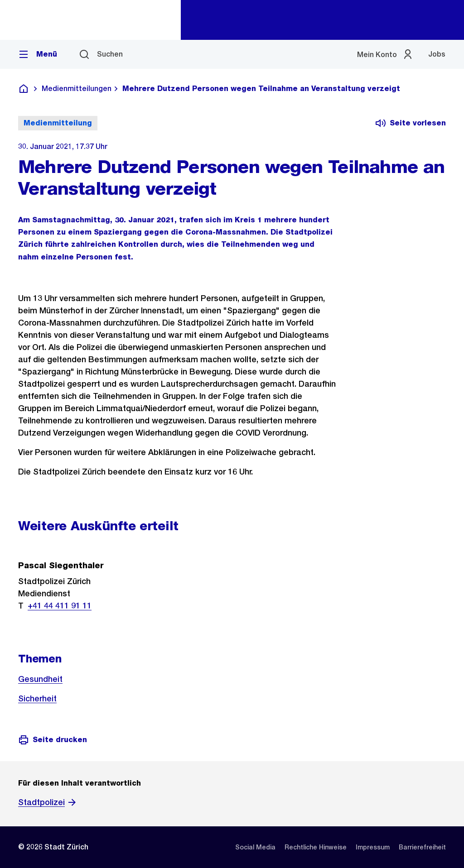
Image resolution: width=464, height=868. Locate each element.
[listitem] (255, 847)
